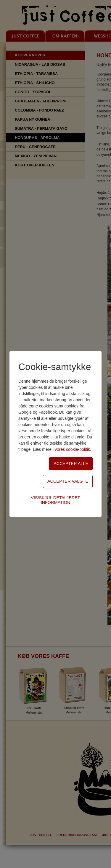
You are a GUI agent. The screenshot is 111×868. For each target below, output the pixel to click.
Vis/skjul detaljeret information (55, 500)
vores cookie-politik (72, 449)
